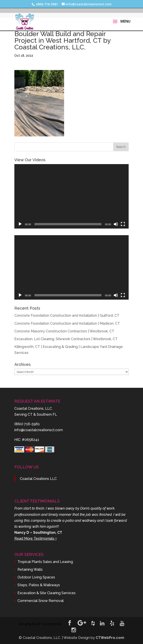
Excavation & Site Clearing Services (47, 593)
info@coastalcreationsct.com (39, 430)
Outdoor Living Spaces (36, 577)
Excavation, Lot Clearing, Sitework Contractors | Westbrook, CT (66, 339)
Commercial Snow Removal (41, 601)
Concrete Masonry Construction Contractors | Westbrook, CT (64, 331)
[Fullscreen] (123, 224)
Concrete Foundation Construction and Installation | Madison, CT (67, 323)
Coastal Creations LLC (38, 479)
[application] (72, 196)
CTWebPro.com (110, 638)
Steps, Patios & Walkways (39, 585)
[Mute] (116, 224)
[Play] (20, 224)
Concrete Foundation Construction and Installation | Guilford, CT (67, 315)
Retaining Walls (30, 569)
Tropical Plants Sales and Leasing (45, 562)
